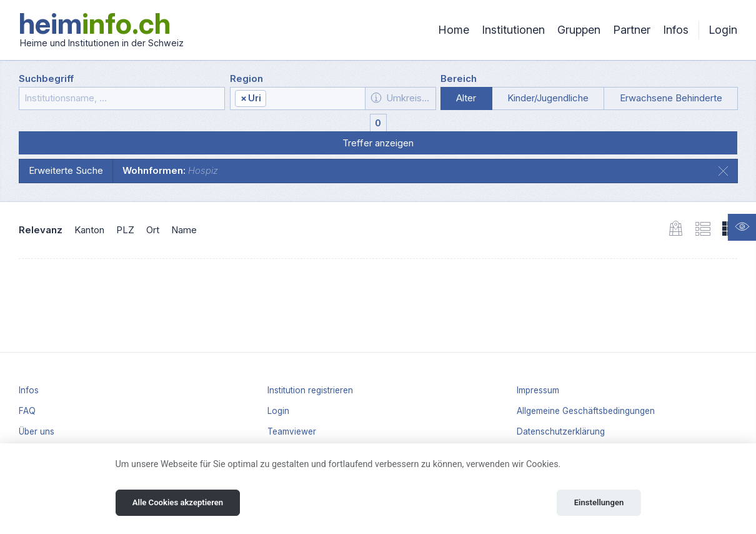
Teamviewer (292, 431)
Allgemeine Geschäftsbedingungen (586, 411)
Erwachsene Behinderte (671, 98)
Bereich (459, 78)
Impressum (538, 390)
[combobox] (298, 98)
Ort (153, 230)
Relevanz (41, 230)
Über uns (37, 431)
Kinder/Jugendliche (548, 98)
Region (246, 78)
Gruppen (579, 30)
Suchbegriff (46, 78)
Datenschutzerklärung (561, 431)
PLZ (125, 230)
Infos (676, 30)
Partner (632, 30)
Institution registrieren (310, 390)
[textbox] (315, 99)
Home (454, 30)
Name (184, 230)
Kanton (89, 230)
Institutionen (513, 30)
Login (723, 30)
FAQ (27, 411)
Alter (466, 98)
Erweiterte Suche (66, 170)
